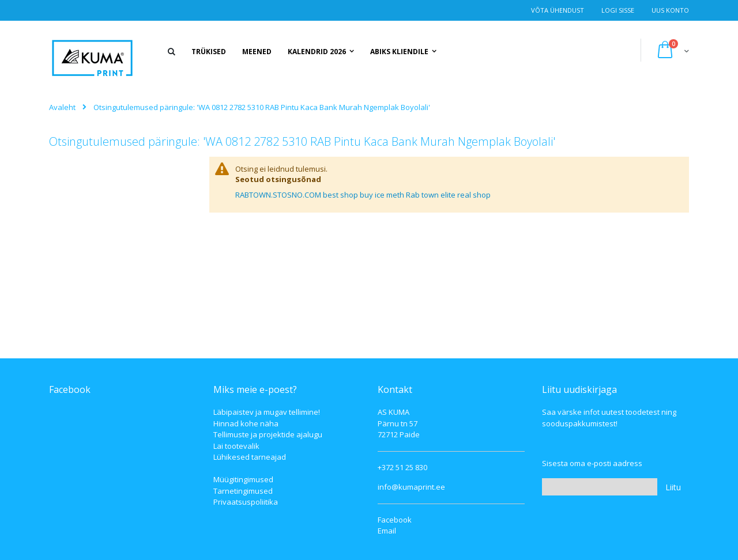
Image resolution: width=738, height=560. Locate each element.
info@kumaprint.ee (411, 487)
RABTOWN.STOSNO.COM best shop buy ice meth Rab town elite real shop (363, 195)
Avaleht (62, 107)
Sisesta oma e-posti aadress (592, 463)
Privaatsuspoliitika (246, 502)
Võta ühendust (558, 10)
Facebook (395, 520)
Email (387, 531)
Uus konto (670, 10)
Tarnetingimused (243, 491)
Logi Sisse (618, 10)
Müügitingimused (243, 479)
